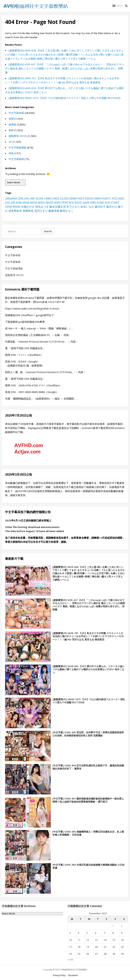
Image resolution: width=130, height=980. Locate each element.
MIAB (26, 203)
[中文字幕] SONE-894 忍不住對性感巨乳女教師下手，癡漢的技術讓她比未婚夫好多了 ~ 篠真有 (88, 767)
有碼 (11, 119)
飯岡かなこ (67, 211)
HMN (97, 199)
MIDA (34, 203)
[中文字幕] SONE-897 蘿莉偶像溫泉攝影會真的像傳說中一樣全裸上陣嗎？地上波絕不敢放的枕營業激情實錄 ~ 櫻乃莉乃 (88, 800)
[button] (118, 6)
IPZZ (115, 199)
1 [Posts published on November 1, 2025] (113, 926)
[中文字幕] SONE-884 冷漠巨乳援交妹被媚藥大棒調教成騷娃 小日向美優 (89, 866)
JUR (13, 203)
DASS (56, 199)
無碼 (11, 130)
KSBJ (19, 203)
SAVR (86, 203)
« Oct (70, 959)
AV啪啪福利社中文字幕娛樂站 (74, 970)
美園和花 (28, 211)
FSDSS (89, 199)
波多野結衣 (15, 211)
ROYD (78, 203)
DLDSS (64, 199)
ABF (33, 199)
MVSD (50, 203)
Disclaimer (73, 975)
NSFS (57, 203)
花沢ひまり (41, 211)
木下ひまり (73, 207)
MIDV (41, 203)
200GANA (11, 199)
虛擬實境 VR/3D (18, 136)
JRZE (121, 199)
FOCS (81, 199)
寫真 (11, 153)
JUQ (8, 203)
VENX (9, 207)
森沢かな (112, 207)
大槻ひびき (28, 207)
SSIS (107, 203)
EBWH (73, 199)
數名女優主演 (58, 207)
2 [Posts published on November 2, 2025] (122, 926)
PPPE (65, 203)
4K (10, 142)
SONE (100, 203)
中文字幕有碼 (16, 113)
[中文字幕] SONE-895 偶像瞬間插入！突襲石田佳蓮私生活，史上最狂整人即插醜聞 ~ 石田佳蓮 (88, 833)
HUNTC (106, 199)
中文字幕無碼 (16, 159)
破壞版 (12, 124)
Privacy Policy (59, 975)
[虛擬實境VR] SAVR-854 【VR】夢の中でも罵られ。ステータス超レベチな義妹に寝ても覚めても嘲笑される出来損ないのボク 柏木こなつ (89, 669)
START (115, 203)
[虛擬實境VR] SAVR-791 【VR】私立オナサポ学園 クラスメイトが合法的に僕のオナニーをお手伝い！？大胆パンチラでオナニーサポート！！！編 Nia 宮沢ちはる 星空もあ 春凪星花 (88, 636)
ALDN (39, 199)
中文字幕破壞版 (18, 147)
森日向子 (100, 207)
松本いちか (87, 207)
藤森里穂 (54, 211)
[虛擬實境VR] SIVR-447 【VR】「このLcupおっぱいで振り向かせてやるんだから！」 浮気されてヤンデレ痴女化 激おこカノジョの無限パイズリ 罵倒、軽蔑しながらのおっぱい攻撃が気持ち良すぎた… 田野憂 (65, 68)
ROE (71, 203)
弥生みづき (42, 207)
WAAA (17, 207)
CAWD (48, 199)
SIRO (93, 203)
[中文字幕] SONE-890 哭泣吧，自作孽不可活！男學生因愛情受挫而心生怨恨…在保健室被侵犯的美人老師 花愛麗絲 (88, 734)
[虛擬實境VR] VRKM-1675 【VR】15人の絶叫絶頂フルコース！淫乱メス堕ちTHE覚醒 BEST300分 (65, 98)
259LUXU (24, 199)
